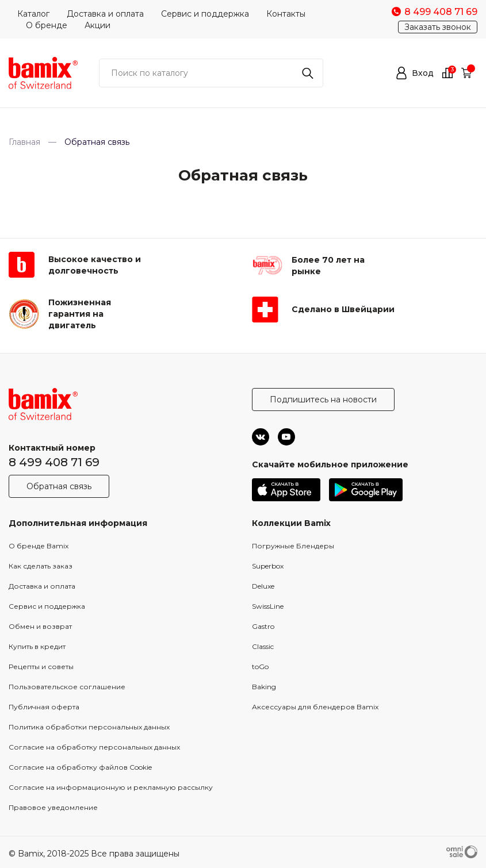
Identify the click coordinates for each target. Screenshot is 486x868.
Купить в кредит (37, 646)
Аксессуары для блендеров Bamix (315, 707)
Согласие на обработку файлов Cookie (80, 767)
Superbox (268, 566)
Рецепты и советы (41, 667)
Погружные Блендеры (293, 546)
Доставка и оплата (105, 14)
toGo (260, 667)
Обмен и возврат (40, 626)
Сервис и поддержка (205, 14)
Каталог (33, 14)
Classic (263, 646)
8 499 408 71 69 (54, 462)
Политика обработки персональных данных (89, 727)
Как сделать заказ (41, 566)
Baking (264, 687)
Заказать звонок (438, 27)
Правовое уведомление (53, 807)
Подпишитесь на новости (323, 400)
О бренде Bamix (39, 546)
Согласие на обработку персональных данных (94, 747)
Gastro (263, 626)
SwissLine (268, 606)
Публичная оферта (44, 707)
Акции (97, 25)
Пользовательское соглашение (67, 687)
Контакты (286, 14)
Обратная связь (59, 486)
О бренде (47, 25)
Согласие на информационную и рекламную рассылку (111, 787)
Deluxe (263, 586)
